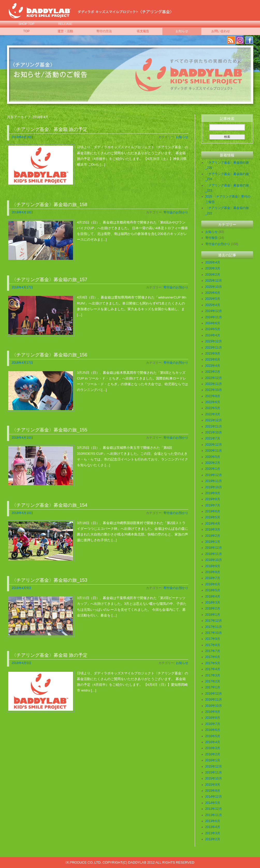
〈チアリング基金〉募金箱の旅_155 (49, 430)
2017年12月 (214, 621)
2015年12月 (214, 767)
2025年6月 (213, 293)
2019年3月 (213, 530)
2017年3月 (213, 675)
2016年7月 (213, 724)
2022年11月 (214, 384)
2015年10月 (214, 778)
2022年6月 (213, 402)
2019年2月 (213, 536)
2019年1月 (213, 542)
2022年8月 (213, 396)
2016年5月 (213, 736)
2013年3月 (213, 833)
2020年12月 (214, 445)
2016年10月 (214, 706)
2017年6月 (213, 657)
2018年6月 (213, 584)
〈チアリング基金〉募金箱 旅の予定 (50, 129)
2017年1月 (213, 687)
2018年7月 (213, 578)
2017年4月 (213, 669)
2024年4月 (213, 335)
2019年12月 (214, 475)
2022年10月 (214, 390)
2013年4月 (213, 827)
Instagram (240, 40)
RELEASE (65, 24)
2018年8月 (213, 572)
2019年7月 (213, 505)
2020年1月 (213, 469)
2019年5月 (213, 517)
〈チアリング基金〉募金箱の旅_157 (49, 280)
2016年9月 (213, 712)
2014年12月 (214, 797)
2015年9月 (213, 785)
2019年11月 (214, 481)
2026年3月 (213, 268)
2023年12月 (214, 341)
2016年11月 (214, 700)
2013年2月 (213, 839)
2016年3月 (213, 748)
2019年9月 (213, 493)
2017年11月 (214, 627)
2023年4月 (213, 366)
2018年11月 (214, 554)
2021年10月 (214, 432)
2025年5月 (213, 299)
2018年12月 (214, 548)
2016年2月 (213, 754)
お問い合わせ (221, 31)
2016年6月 (213, 730)
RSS (231, 40)
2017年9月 (213, 639)
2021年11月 (214, 426)
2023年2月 (213, 372)
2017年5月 (213, 663)
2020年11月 (214, 451)
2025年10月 (214, 287)
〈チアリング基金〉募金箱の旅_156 (49, 355)
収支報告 (143, 31)
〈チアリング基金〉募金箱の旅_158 (49, 205)
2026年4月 (213, 262)
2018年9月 (213, 566)
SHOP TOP (26, 24)
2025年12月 (214, 281)
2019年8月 (213, 499)
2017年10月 (214, 633)
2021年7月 (213, 438)
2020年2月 (213, 463)
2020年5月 (213, 457)
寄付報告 (212, 238)
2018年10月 (214, 560)
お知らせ (182, 31)
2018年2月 (213, 608)
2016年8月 (213, 718)
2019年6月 (213, 511)
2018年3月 (213, 602)
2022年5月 (213, 408)
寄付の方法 (104, 31)
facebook (249, 40)
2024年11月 (214, 317)
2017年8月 (213, 645)
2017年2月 (213, 681)
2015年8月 (213, 791)
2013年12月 (214, 809)
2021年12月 (214, 420)
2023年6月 (213, 360)
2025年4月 (213, 305)
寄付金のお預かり (176, 212)
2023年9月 (213, 354)
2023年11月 (214, 348)
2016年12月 (214, 694)
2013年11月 (214, 815)
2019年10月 (214, 487)
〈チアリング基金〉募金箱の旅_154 (49, 505)
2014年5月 (213, 803)
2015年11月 (214, 772)
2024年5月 (213, 329)
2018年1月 (213, 615)
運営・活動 (65, 31)
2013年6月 (213, 821)
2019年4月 (213, 524)
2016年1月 (213, 760)
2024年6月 (213, 323)
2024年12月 (214, 311)
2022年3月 (213, 414)
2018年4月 (213, 596)
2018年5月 (213, 590)
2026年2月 (213, 275)
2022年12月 (214, 378)
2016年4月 (213, 742)
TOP (26, 31)
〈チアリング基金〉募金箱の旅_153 (49, 580)
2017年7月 (213, 651)
